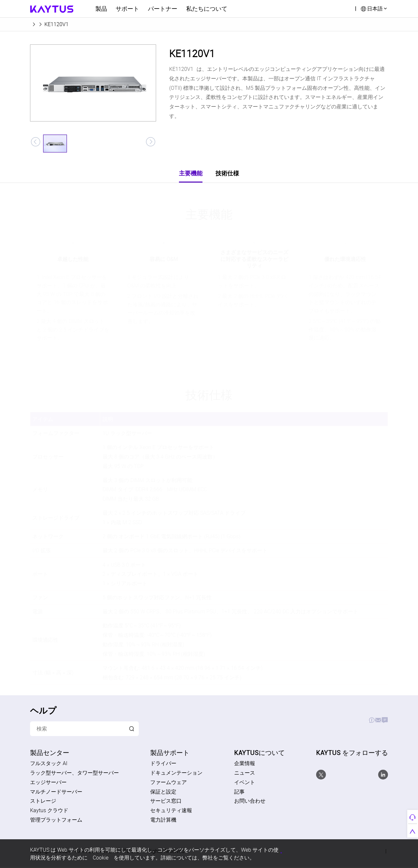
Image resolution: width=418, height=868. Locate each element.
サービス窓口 (166, 802)
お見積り (333, 722)
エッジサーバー (72, 24)
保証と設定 (163, 793)
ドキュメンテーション (176, 774)
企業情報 (245, 765)
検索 (346, 8)
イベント (245, 783)
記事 (239, 793)
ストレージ (43, 802)
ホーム (38, 24)
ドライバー (163, 765)
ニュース (245, 774)
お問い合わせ (370, 722)
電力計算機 (163, 821)
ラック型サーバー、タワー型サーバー (74, 774)
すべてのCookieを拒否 (357, 849)
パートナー (163, 8)
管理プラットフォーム (56, 821)
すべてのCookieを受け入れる (304, 849)
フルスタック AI (49, 765)
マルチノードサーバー (56, 793)
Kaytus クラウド (49, 812)
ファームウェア (169, 783)
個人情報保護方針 (234, 849)
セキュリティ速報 (171, 812)
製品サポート (295, 722)
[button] (35, 142)
